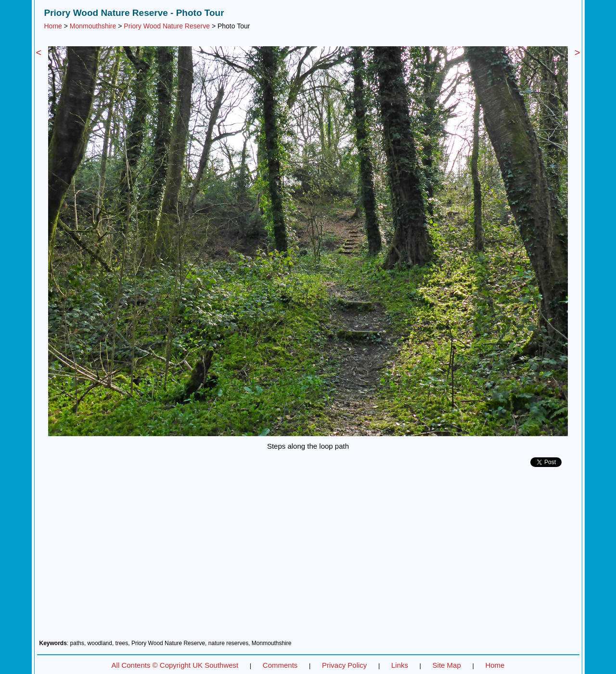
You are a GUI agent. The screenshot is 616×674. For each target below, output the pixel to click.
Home (53, 26)
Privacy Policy (344, 665)
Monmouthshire (93, 26)
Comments (280, 665)
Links (400, 665)
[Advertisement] (308, 557)
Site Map (447, 665)
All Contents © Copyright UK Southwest (175, 665)
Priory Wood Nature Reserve (167, 26)
